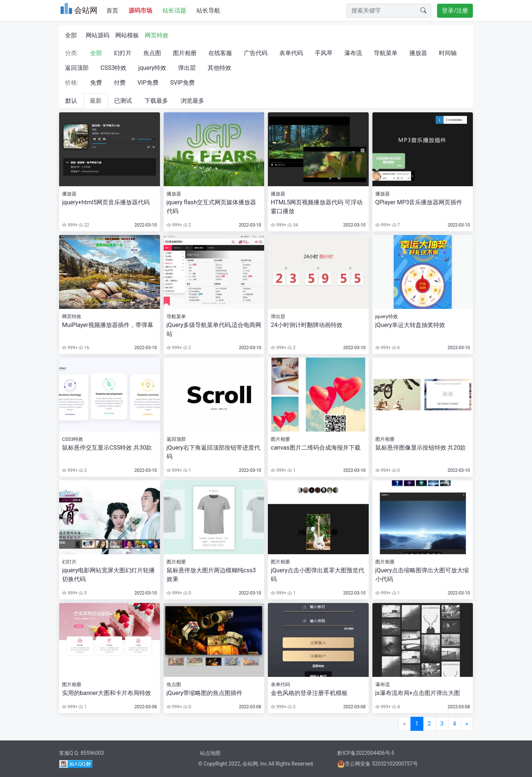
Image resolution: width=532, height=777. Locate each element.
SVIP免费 (183, 83)
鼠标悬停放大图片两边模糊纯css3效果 (211, 575)
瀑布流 (353, 53)
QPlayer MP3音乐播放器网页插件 (419, 202)
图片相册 (185, 53)
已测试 (123, 101)
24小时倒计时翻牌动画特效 (307, 325)
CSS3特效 (113, 68)
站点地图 (210, 753)
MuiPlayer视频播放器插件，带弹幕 (108, 325)
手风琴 (324, 53)
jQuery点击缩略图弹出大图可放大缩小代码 (422, 575)
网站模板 (127, 35)
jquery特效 (152, 68)
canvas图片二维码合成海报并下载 (316, 448)
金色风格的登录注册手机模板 (309, 693)
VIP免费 (148, 83)
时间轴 (448, 53)
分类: (72, 53)
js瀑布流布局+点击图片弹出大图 (418, 693)
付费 (120, 83)
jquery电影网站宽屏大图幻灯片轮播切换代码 (108, 575)
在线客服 (220, 53)
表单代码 (291, 53)
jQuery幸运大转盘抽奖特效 (410, 325)
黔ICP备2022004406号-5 (366, 753)
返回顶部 (77, 68)
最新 (96, 101)
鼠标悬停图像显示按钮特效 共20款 (421, 448)
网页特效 (157, 35)
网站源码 (98, 35)
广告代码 (256, 53)
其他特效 (219, 68)
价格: (72, 83)
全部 (71, 35)
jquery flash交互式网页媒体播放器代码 (211, 207)
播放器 (418, 53)
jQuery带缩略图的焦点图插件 (204, 693)
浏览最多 (192, 101)
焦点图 (152, 53)
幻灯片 (123, 53)
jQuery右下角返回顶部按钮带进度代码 (213, 452)
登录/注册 (455, 11)
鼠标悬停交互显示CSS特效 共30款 (107, 448)
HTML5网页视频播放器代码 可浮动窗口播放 (317, 207)
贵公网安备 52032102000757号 (378, 764)
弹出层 (187, 68)
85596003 (92, 753)
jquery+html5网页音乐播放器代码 (106, 202)
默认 (71, 101)
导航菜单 (386, 53)
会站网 (250, 764)
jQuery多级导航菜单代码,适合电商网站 (214, 329)
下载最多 (156, 101)
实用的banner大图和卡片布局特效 (107, 693)
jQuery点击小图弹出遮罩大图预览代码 (318, 575)
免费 (96, 83)
